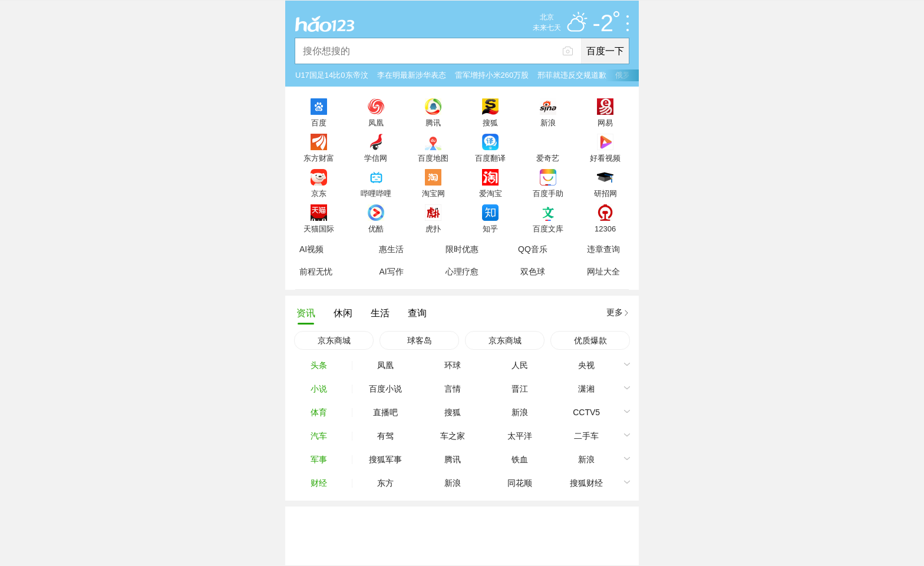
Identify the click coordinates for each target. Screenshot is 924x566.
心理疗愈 (462, 272)
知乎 (490, 229)
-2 (606, 24)
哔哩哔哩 (376, 193)
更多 (615, 312)
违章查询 (603, 249)
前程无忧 (316, 272)
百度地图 (433, 158)
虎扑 (433, 229)
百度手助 (548, 193)
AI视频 (311, 249)
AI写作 (391, 272)
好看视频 (605, 158)
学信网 (376, 158)
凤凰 (376, 123)
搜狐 (490, 123)
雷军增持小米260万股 (492, 75)
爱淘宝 (491, 193)
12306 (605, 229)
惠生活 (391, 249)
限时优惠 (462, 249)
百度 (319, 123)
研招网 (605, 193)
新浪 (548, 123)
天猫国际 (319, 229)
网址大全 (603, 272)
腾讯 (433, 123)
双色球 (533, 272)
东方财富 (319, 158)
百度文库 (548, 229)
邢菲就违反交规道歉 (572, 75)
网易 (605, 123)
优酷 (376, 229)
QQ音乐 (533, 249)
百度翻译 (490, 158)
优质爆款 (590, 340)
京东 (319, 193)
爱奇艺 (548, 158)
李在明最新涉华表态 (412, 75)
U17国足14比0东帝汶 (332, 75)
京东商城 (334, 340)
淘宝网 (433, 193)
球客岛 (420, 340)
